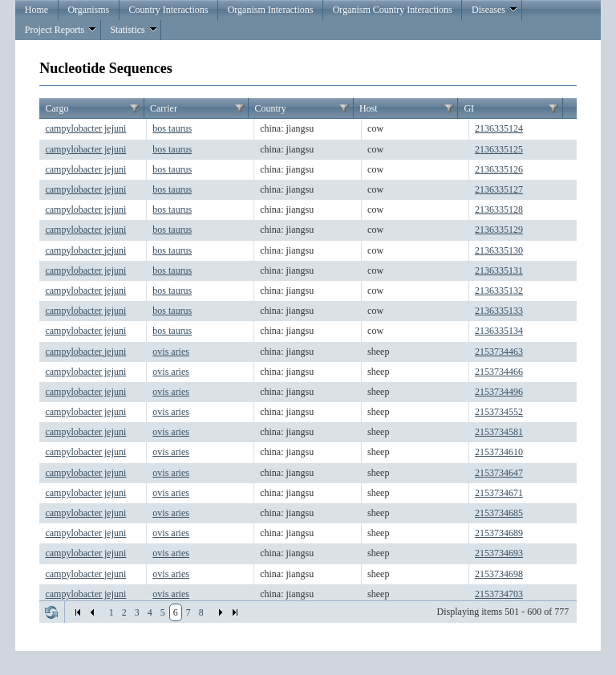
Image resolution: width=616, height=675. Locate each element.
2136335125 (499, 149)
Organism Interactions (271, 10)
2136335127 (499, 189)
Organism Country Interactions (393, 10)
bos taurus (172, 128)
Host (369, 108)
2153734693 (499, 553)
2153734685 (499, 513)
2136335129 (499, 230)
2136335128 (499, 209)
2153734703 (499, 594)
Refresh (51, 612)
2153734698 (499, 574)
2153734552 (499, 412)
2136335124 (499, 128)
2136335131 (499, 270)
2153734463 (499, 352)
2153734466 (499, 372)
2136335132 (499, 291)
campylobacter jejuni (85, 128)
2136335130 (499, 250)
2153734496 (499, 392)
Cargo (57, 108)
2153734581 (499, 432)
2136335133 (499, 311)
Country (270, 108)
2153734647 (499, 473)
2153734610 (499, 452)
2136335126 (499, 169)
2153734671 (499, 493)
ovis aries (171, 352)
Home (36, 10)
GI (469, 108)
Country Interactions (168, 10)
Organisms (88, 10)
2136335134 (499, 331)
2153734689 (499, 533)
